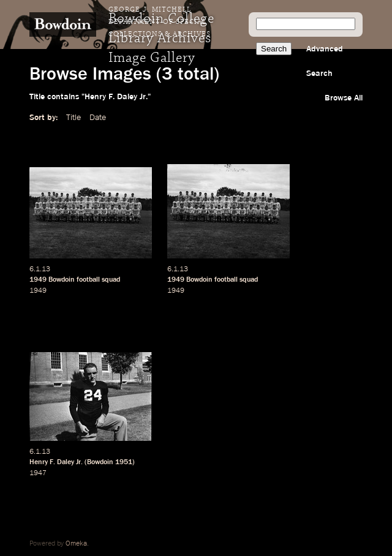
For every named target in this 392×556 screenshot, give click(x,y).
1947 (38, 473)
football (88, 280)
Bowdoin (62, 280)
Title (73, 118)
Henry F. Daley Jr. (56, 462)
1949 (38, 280)
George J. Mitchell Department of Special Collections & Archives (160, 22)
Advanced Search (325, 61)
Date (98, 118)
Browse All (344, 98)
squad (111, 280)
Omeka (76, 544)
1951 (124, 462)
